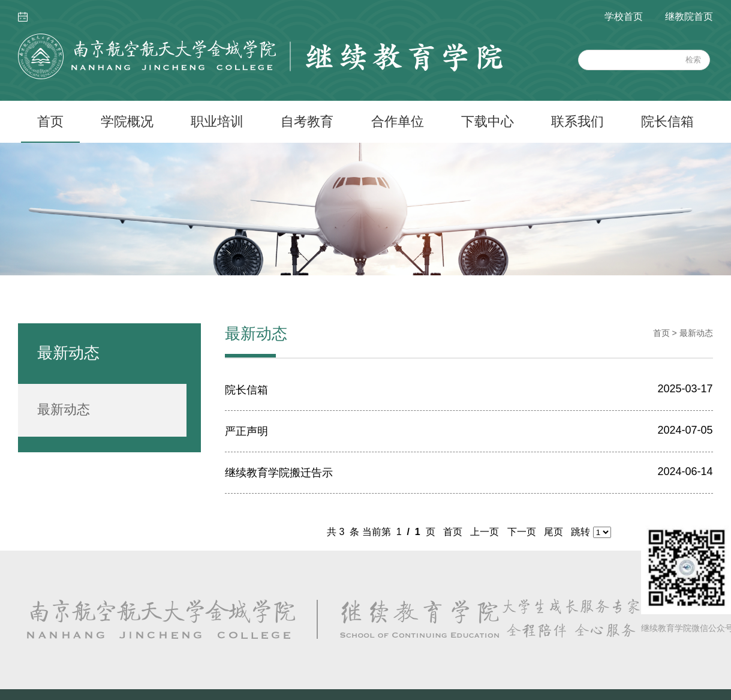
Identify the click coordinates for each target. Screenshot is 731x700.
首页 (50, 121)
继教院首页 (689, 16)
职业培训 (217, 121)
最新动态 (64, 409)
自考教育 (307, 121)
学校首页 (624, 16)
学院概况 (127, 121)
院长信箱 (667, 121)
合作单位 (398, 121)
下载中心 (488, 121)
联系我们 (577, 121)
